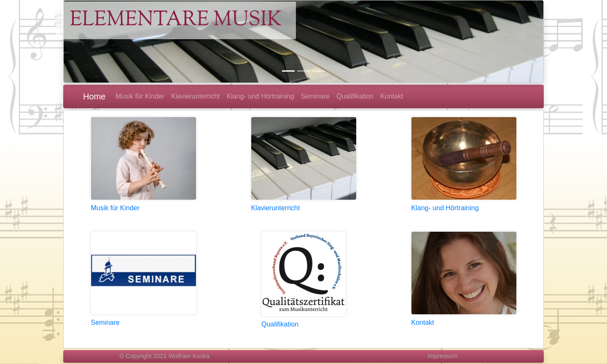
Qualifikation (280, 324)
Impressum (442, 356)
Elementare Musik (176, 20)
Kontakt (423, 323)
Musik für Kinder (115, 208)
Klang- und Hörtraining (445, 208)
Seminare (105, 323)
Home (94, 96)
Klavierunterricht (276, 208)
